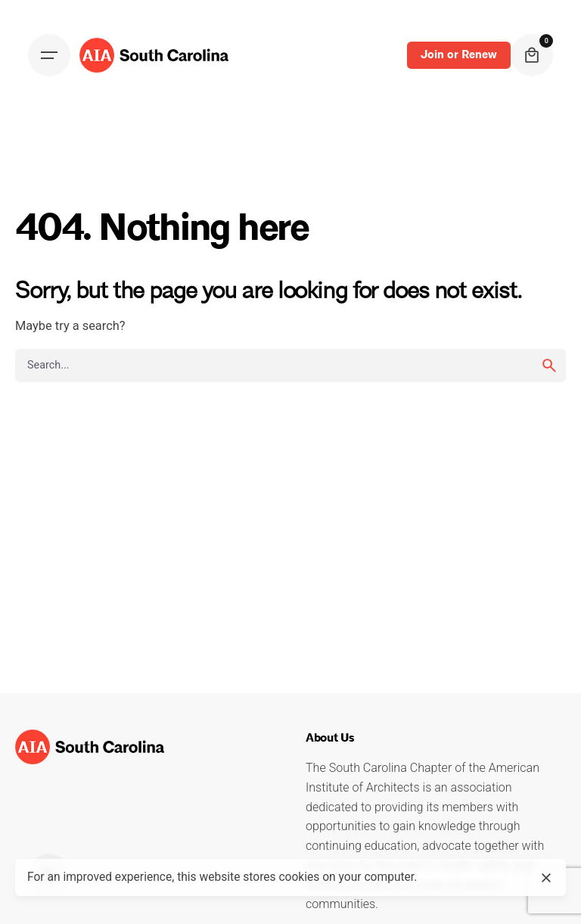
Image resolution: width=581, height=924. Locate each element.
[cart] (532, 55)
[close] (546, 878)
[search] (549, 366)
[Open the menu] (49, 55)
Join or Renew (459, 54)
